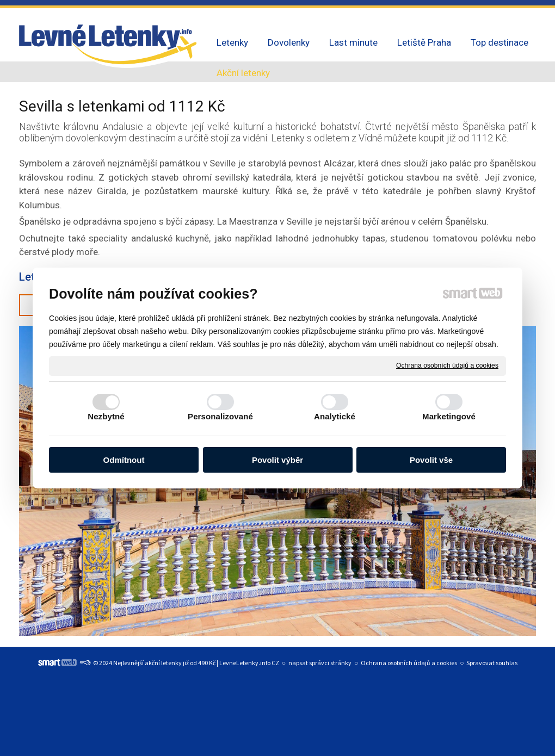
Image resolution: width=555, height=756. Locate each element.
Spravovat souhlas (492, 663)
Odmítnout (124, 460)
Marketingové (449, 416)
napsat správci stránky (320, 663)
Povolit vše (431, 460)
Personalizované (220, 416)
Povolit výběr (277, 460)
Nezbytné (106, 416)
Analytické (335, 416)
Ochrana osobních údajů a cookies (447, 365)
